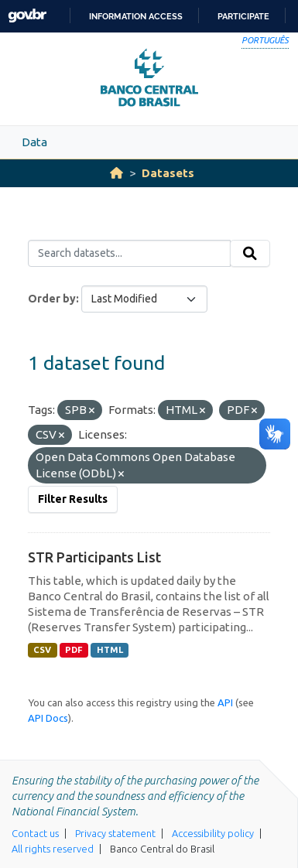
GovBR (27, 16)
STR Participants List (94, 557)
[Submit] (250, 254)
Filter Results (73, 499)
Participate (243, 16)
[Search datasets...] (129, 254)
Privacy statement (115, 833)
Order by (52, 299)
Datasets (168, 173)
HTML (110, 650)
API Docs (48, 718)
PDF (74, 650)
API (225, 702)
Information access (136, 16)
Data (34, 142)
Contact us (35, 833)
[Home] (116, 173)
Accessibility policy (213, 833)
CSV (42, 650)
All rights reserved (53, 849)
